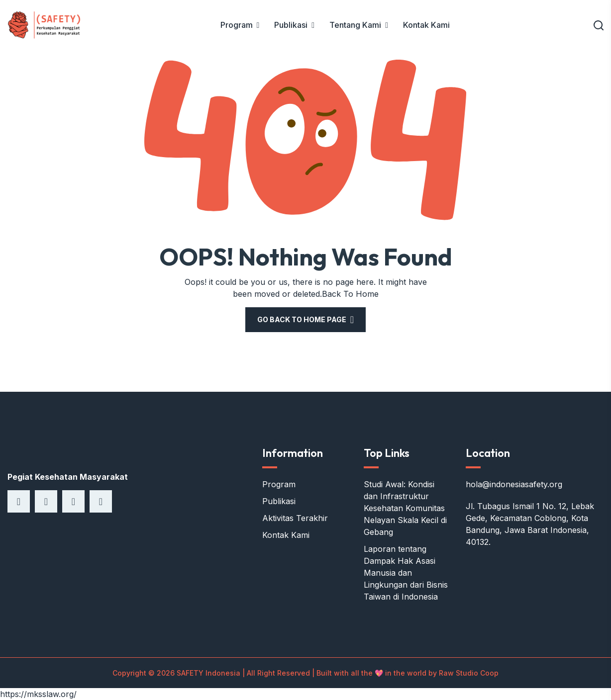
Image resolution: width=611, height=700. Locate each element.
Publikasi (291, 25)
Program (237, 25)
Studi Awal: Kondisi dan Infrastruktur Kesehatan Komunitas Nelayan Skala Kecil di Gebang (405, 508)
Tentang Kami (355, 25)
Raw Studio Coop (469, 673)
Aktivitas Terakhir (295, 518)
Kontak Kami (426, 25)
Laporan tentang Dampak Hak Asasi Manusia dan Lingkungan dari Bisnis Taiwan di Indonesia (406, 573)
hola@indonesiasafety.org (514, 484)
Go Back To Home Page (302, 319)
